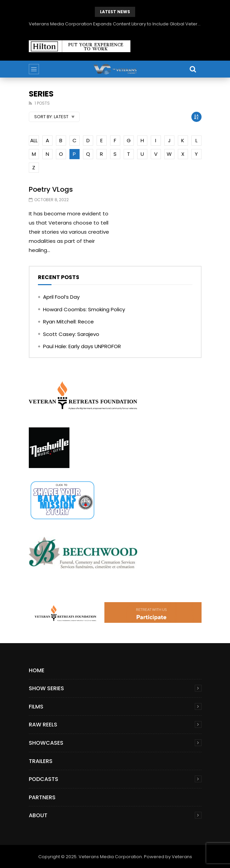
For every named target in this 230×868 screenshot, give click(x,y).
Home (37, 670)
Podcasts (44, 779)
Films (36, 707)
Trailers (41, 761)
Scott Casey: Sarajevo (71, 334)
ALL (34, 140)
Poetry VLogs (51, 189)
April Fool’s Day (61, 297)
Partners (42, 797)
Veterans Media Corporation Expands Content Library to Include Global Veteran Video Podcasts (115, 24)
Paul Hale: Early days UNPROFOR (82, 346)
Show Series (46, 688)
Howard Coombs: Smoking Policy (84, 309)
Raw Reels (43, 725)
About (38, 815)
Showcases (46, 743)
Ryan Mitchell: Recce (68, 322)
